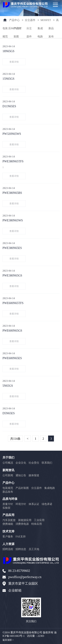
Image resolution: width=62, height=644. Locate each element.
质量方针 (8, 504)
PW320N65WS (12, 134)
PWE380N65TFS (13, 161)
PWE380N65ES (12, 248)
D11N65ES (9, 106)
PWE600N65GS (12, 331)
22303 (41, 636)
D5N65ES (9, 413)
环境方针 (21, 504)
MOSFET (46, 20)
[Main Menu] (55, 5)
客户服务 (8, 537)
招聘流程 (8, 549)
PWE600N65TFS (13, 303)
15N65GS (8, 79)
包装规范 (5, 30)
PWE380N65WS (13, 220)
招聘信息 (21, 549)
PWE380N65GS (12, 276)
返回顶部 (8, 640)
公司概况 (8, 463)
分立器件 (30, 20)
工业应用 (39, 520)
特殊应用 (37, 524)
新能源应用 (25, 520)
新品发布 (51, 30)
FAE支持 (21, 537)
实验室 (6, 508)
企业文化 (21, 463)
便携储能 (8, 524)
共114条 (15, 439)
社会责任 (34, 463)
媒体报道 (34, 475)
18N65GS (8, 51)
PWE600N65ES (12, 358)
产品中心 (14, 20)
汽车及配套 (9, 520)
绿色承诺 (47, 504)
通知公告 (21, 475)
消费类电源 (22, 524)
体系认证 (34, 504)
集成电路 (40, 30)
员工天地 (34, 549)
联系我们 (47, 463)
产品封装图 (18, 30)
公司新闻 (8, 475)
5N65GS (8, 386)
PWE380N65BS (12, 193)
